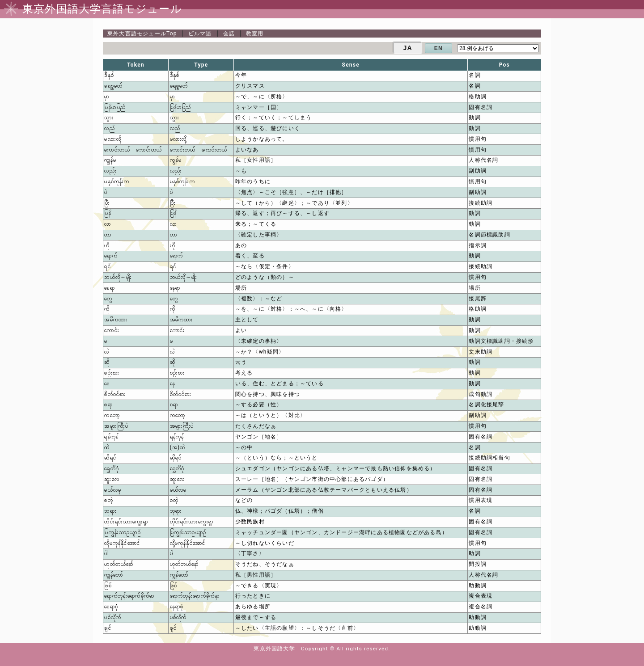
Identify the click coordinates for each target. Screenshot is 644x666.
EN (439, 48)
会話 (229, 34)
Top (142, 34)
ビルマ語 (200, 34)
